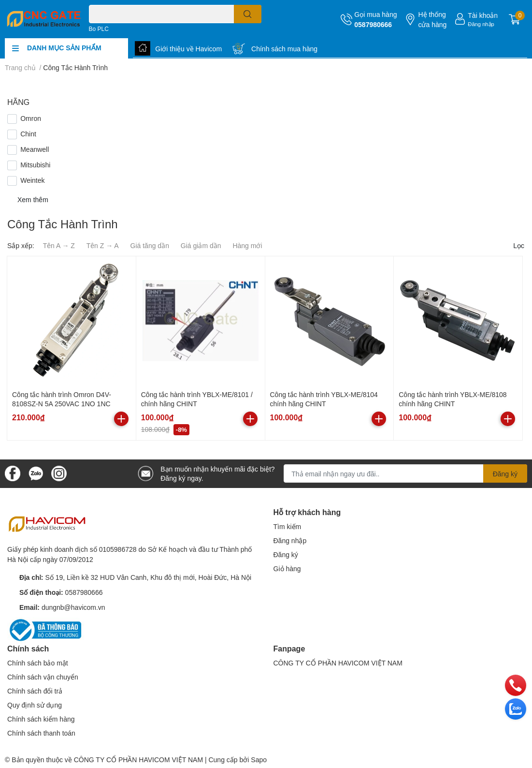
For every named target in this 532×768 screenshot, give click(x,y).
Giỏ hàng (287, 569)
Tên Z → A (103, 245)
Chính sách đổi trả (35, 691)
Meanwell (35, 149)
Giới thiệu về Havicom (188, 49)
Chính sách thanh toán (41, 733)
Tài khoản (483, 15)
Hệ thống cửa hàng (432, 19)
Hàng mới (247, 245)
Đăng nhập (481, 24)
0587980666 (373, 24)
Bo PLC (99, 29)
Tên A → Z (59, 245)
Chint (28, 134)
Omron (31, 118)
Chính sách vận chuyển (43, 677)
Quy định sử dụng (35, 705)
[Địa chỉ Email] (405, 473)
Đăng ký (286, 554)
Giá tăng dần (150, 245)
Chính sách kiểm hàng (41, 719)
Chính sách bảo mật (38, 663)
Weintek (32, 180)
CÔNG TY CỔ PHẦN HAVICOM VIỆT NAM (338, 663)
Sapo (259, 760)
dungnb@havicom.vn (73, 607)
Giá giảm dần (201, 245)
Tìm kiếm (288, 526)
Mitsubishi (35, 165)
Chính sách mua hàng (284, 49)
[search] (248, 14)
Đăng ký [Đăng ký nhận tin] (505, 474)
